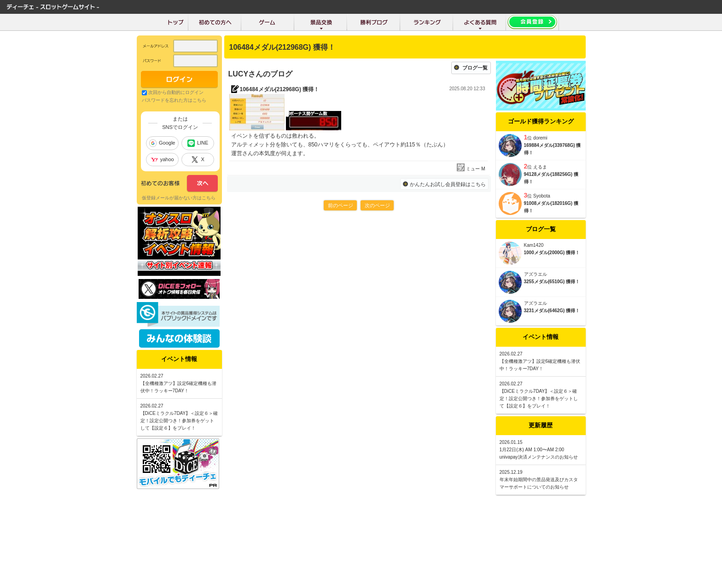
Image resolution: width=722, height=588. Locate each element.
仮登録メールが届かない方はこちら (179, 198)
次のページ (377, 205)
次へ (179, 184)
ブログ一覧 (475, 68)
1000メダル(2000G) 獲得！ (552, 253)
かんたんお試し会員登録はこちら (448, 184)
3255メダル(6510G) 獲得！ (552, 282)
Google (162, 143)
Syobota (542, 196)
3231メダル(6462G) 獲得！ (552, 311)
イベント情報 (541, 337)
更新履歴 (541, 425)
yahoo (162, 159)
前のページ (341, 205)
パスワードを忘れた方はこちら (174, 100)
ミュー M (475, 169)
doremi (540, 138)
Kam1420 (534, 245)
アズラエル (536, 274)
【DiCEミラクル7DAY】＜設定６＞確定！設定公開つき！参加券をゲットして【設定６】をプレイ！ (539, 399)
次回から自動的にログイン (176, 92)
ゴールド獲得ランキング (541, 121)
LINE (198, 143)
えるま (540, 167)
